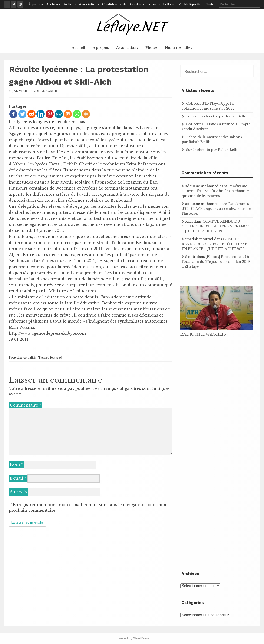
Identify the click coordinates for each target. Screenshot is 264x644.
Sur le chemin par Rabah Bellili (213, 150)
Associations (89, 4)
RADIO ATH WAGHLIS (203, 334)
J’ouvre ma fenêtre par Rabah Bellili (217, 116)
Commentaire (26, 405)
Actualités (30, 358)
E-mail (18, 478)
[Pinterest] (50, 114)
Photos (210, 4)
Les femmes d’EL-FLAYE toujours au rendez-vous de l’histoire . (216, 209)
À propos (36, 4)
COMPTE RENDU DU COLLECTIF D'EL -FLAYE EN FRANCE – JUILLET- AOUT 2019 (215, 226)
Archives (53, 4)
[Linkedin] (41, 114)
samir (51, 91)
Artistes (70, 4)
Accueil (79, 48)
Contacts (137, 4)
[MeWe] (59, 114)
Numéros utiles (178, 48)
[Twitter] (22, 114)
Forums (154, 4)
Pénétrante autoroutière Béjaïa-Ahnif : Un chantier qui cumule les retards (215, 191)
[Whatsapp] (77, 114)
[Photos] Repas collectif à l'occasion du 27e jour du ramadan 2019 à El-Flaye (216, 262)
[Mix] (68, 114)
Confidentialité (115, 4)
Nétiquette (193, 4)
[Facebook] (13, 114)
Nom (16, 464)
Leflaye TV (172, 4)
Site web (18, 492)
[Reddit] (31, 114)
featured (56, 358)
